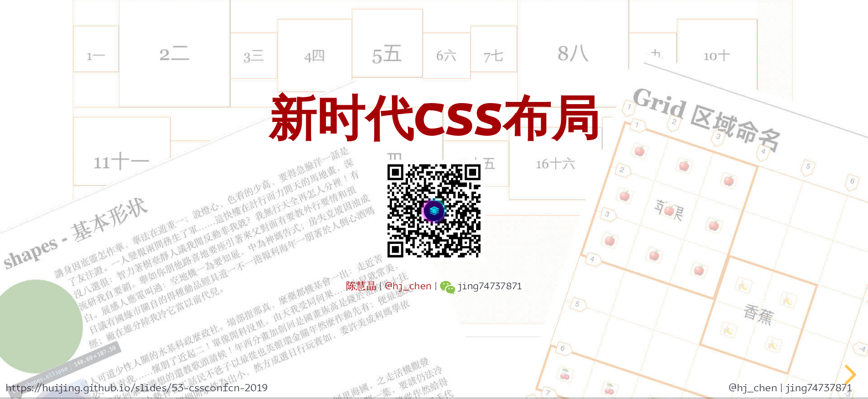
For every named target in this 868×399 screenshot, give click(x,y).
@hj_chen (408, 286)
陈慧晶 (361, 286)
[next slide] (849, 375)
